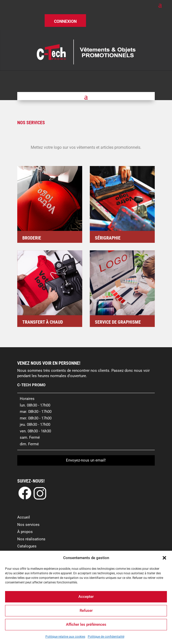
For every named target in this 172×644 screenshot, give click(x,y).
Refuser (86, 611)
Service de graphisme (118, 322)
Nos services (28, 525)
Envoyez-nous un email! (86, 460)
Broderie (32, 238)
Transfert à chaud (43, 322)
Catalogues (27, 546)
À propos (25, 532)
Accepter (86, 597)
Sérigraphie (108, 238)
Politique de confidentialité (106, 637)
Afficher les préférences (86, 624)
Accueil (24, 517)
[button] (164, 558)
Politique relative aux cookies (65, 637)
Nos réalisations (31, 539)
